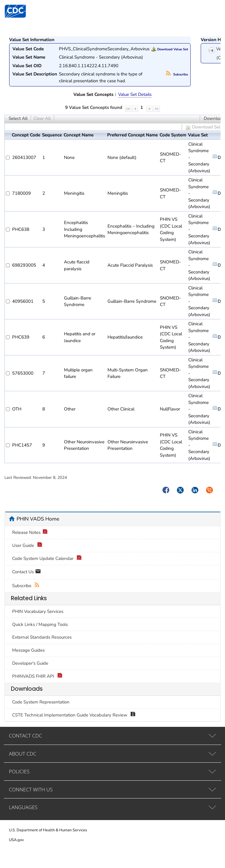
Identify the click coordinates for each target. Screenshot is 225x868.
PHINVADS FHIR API (37, 676)
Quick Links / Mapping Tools (40, 624)
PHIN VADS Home (38, 519)
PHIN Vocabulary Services (38, 611)
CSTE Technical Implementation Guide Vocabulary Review (74, 715)
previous (212, 50)
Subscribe (177, 74)
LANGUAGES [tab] (23, 807)
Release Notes (30, 533)
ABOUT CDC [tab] (23, 754)
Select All (18, 118)
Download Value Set (170, 49)
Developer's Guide (30, 663)
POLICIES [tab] (19, 771)
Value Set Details (135, 94)
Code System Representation (41, 702)
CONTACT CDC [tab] (25, 736)
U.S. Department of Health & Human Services (48, 830)
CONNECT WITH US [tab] (31, 789)
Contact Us (26, 572)
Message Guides (28, 650)
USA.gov (16, 840)
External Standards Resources (42, 637)
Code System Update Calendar (47, 559)
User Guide (27, 546)
